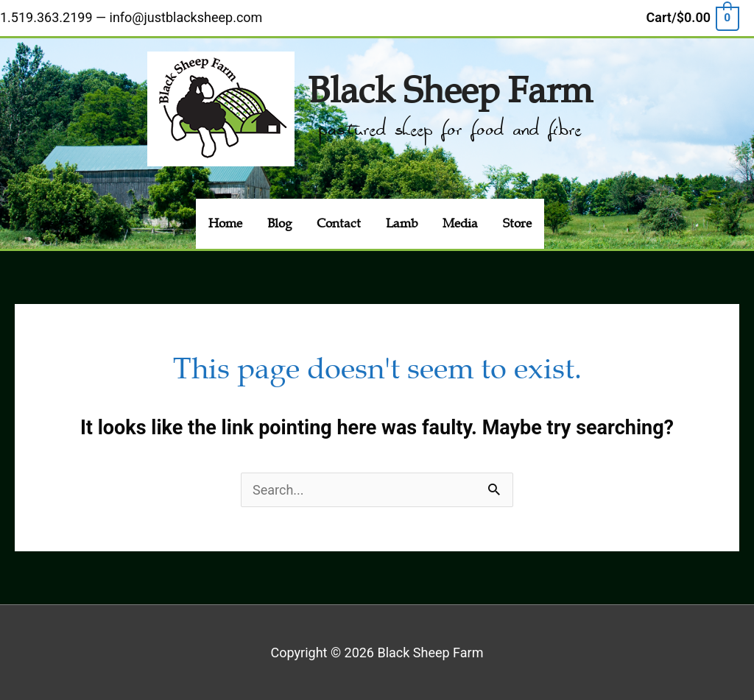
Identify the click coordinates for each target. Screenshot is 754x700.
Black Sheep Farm (450, 91)
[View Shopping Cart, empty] (692, 17)
